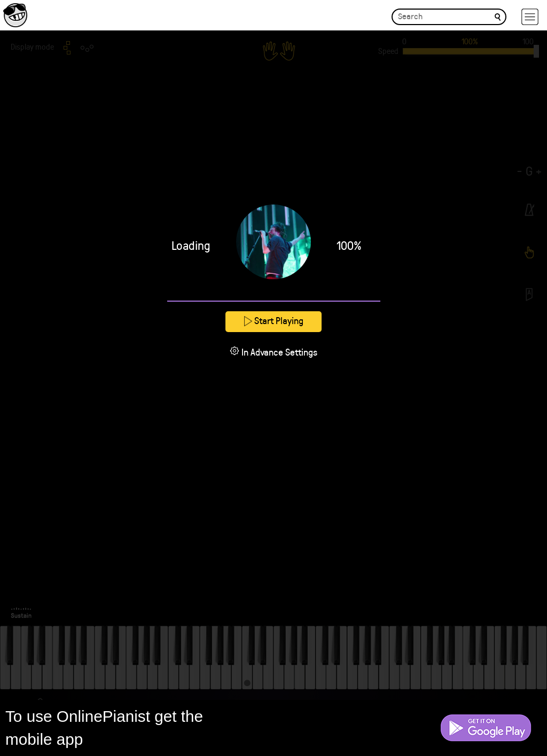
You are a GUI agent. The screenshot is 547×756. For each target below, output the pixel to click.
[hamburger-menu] (530, 17)
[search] (498, 16)
